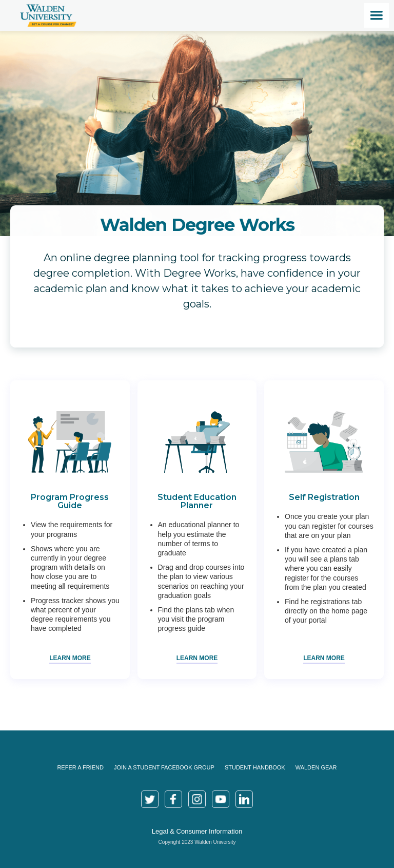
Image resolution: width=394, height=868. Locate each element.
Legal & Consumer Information (197, 831)
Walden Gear (316, 767)
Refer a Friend (80, 767)
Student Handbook (255, 767)
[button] (377, 15)
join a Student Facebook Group (164, 767)
